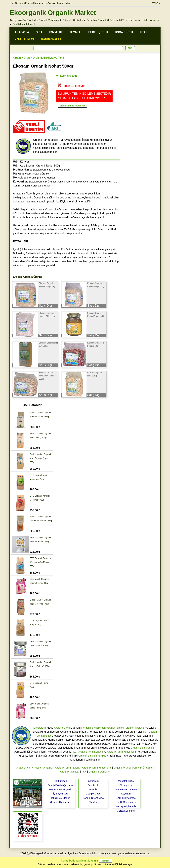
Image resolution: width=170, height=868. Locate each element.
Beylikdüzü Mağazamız (60, 785)
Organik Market (63, 728)
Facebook (93, 785)
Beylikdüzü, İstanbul (24, 24)
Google (93, 789)
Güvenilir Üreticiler (73, 20)
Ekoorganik (40, 728)
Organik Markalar (70, 772)
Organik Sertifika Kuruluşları (94, 756)
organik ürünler (125, 728)
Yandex (93, 802)
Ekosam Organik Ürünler (36, 174)
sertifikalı (111, 728)
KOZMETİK (56, 32)
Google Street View (93, 798)
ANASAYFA (22, 32)
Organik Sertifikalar (99, 772)
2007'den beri (127, 20)
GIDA (39, 32)
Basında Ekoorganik (60, 789)
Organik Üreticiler (143, 768)
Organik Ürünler (122, 768)
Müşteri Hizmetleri (60, 802)
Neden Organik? (44, 768)
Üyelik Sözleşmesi (126, 802)
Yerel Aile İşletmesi (148, 20)
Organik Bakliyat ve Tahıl (48, 58)
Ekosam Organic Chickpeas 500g (51, 170)
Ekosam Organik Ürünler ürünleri (47, 182)
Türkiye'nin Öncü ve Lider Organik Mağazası (34, 20)
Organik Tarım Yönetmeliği (122, 752)
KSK (84, 772)
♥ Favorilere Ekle (67, 76)
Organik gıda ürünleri (142, 748)
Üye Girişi (15, 3)
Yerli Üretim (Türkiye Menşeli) (40, 178)
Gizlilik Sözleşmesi (126, 798)
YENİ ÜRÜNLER (25, 39)
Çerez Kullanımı (126, 811)
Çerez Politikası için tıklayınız (79, 861)
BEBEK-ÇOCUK (98, 32)
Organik (140, 728)
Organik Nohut (103, 182)
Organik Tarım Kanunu (68, 768)
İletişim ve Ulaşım (60, 798)
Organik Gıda (21, 58)
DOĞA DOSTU (124, 32)
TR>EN (156, 3)
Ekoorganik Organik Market (53, 13)
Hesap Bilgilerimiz (126, 806)
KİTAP (143, 32)
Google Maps (93, 794)
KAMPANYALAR (51, 39)
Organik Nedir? (24, 768)
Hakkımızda (60, 781)
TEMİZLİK (76, 32)
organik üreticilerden (94, 728)
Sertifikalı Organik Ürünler (101, 20)
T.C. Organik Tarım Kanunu (88, 752)
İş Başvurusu (61, 794)
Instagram (93, 781)
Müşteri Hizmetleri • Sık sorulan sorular (47, 3)
